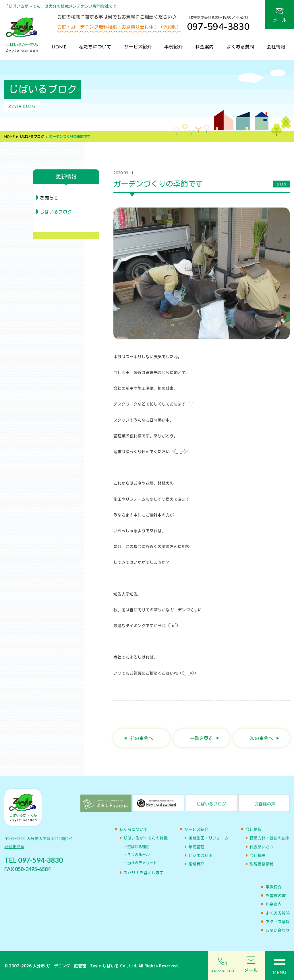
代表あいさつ (262, 847)
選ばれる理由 (138, 847)
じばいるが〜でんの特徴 (146, 838)
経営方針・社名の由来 (270, 838)
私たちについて (95, 47)
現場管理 (196, 864)
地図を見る (14, 847)
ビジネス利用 (200, 856)
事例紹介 (173, 47)
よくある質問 (240, 47)
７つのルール (138, 855)
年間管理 (196, 847)
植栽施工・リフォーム (208, 838)
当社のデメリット (142, 863)
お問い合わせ (278, 930)
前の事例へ (142, 738)
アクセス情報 (278, 922)
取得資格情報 (262, 864)
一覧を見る (202, 738)
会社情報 (276, 47)
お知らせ (49, 198)
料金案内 (204, 47)
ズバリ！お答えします (144, 873)
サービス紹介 (138, 47)
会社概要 (258, 856)
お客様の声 (276, 896)
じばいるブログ (32, 137)
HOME (59, 47)
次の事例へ (262, 738)
